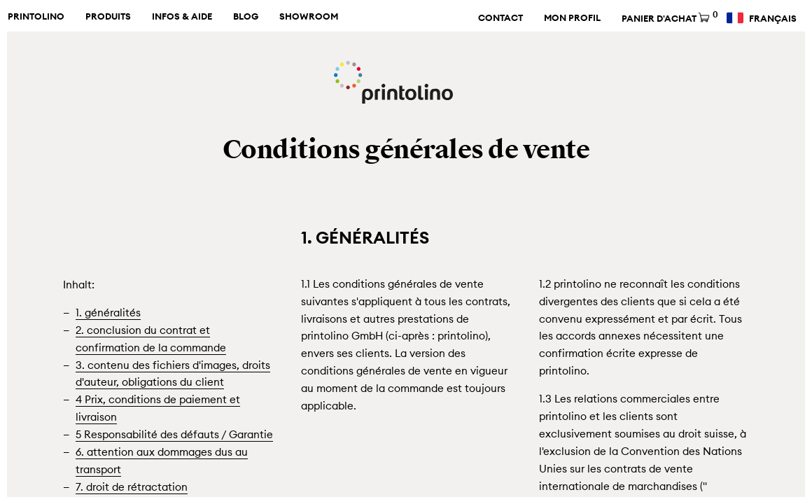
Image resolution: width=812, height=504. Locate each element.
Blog (246, 17)
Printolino (36, 17)
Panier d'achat (668, 19)
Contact (500, 18)
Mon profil (572, 18)
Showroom (309, 17)
